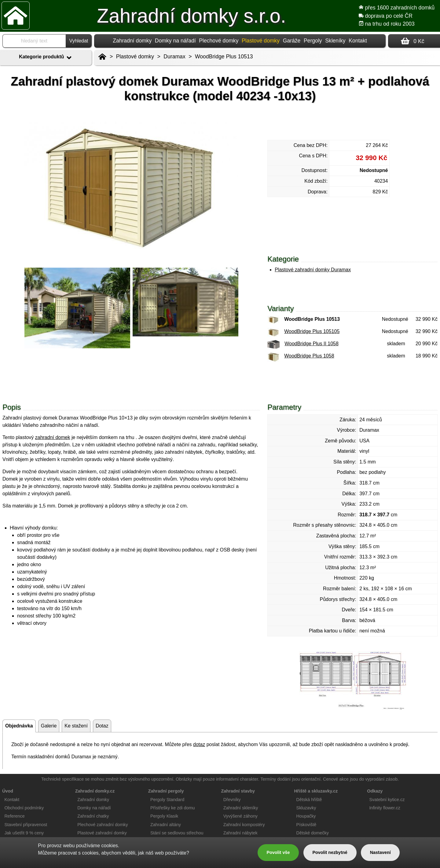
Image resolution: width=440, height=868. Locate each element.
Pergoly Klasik (164, 816)
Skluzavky (306, 808)
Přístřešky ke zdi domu (173, 808)
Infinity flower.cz (385, 808)
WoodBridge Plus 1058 (309, 356)
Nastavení (380, 852)
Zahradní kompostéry (244, 825)
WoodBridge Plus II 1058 (312, 344)
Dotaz (102, 726)
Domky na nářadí (175, 41)
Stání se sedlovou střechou (177, 833)
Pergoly (313, 41)
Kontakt (358, 41)
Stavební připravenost (26, 825)
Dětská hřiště (309, 800)
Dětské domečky (313, 833)
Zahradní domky (132, 41)
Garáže (292, 41)
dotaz (199, 744)
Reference (14, 816)
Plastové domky (135, 57)
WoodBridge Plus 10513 (224, 57)
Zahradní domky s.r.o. (191, 16)
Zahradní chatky (93, 816)
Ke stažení (76, 726)
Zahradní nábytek (240, 833)
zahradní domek (53, 437)
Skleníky (335, 41)
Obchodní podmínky (24, 808)
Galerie (49, 726)
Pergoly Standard (167, 800)
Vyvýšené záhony (240, 816)
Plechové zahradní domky (103, 825)
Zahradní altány (166, 825)
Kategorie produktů (46, 58)
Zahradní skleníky (241, 808)
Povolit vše (278, 852)
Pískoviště (306, 825)
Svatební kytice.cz (387, 800)
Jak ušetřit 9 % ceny (24, 833)
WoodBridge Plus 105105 (312, 331)
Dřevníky (232, 800)
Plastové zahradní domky (102, 833)
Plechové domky (219, 41)
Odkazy (375, 791)
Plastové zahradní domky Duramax (313, 270)
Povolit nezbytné (330, 852)
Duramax (174, 57)
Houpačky (306, 816)
